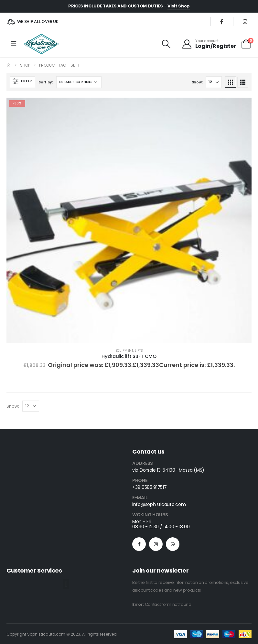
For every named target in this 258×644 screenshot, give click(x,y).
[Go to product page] (129, 220)
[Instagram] (245, 22)
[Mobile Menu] (14, 44)
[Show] (214, 82)
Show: (197, 82)
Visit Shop (179, 6)
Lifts (139, 351)
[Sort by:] (79, 82)
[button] (166, 44)
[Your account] (209, 44)
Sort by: (46, 82)
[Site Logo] (41, 44)
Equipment (124, 351)
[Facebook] (222, 22)
